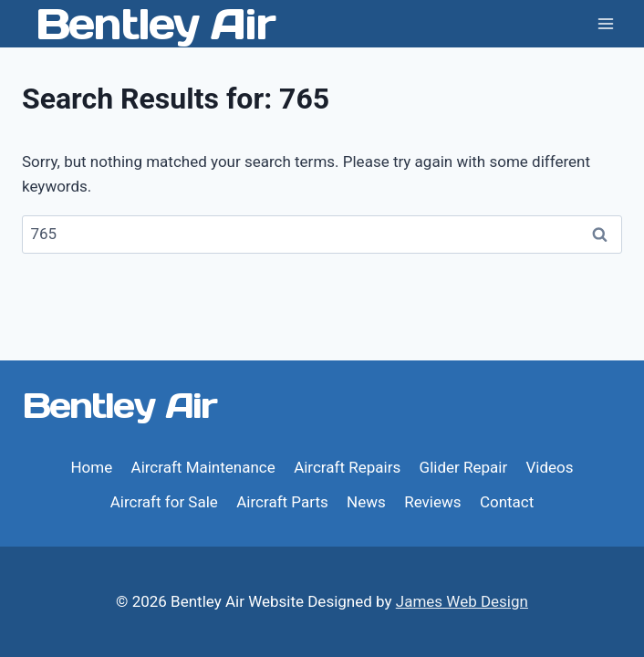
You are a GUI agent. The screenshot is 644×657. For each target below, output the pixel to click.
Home (91, 467)
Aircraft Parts (282, 502)
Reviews (432, 502)
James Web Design (462, 601)
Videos (550, 467)
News (366, 502)
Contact (507, 502)
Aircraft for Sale (164, 502)
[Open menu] (605, 23)
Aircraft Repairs (347, 467)
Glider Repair (464, 467)
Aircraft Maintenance (203, 467)
